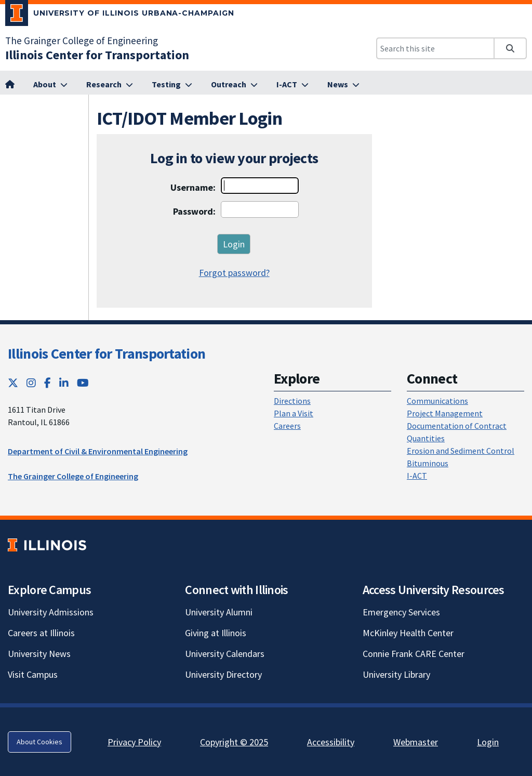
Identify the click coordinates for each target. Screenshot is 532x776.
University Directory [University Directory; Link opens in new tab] (223, 674)
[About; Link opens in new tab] (50, 85)
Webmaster (416, 742)
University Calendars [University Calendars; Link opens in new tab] (225, 654)
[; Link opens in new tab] (10, 85)
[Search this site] (435, 48)
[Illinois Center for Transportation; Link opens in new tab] (97, 55)
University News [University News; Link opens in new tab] (39, 654)
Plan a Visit (294, 413)
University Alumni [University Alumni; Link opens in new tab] (219, 612)
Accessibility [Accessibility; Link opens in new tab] (331, 742)
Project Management (445, 413)
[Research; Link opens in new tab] (110, 85)
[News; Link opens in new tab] (343, 85)
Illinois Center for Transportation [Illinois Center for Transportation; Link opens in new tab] (107, 353)
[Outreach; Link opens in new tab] (234, 85)
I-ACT (417, 476)
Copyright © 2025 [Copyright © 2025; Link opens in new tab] (234, 742)
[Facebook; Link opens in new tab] (48, 383)
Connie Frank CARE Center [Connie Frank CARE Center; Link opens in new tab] (414, 654)
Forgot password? (234, 273)
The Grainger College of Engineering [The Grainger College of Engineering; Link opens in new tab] (82, 41)
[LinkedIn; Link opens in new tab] (64, 383)
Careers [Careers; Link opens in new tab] (287, 426)
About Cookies (39, 742)
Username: (193, 187)
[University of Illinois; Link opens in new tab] (47, 545)
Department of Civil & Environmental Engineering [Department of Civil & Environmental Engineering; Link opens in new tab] (98, 451)
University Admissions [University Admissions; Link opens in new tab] (51, 612)
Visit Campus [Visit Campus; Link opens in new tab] (33, 674)
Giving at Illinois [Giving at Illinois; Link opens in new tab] (216, 633)
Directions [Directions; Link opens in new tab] (292, 401)
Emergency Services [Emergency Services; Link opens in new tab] (401, 612)
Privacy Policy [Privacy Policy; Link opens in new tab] (134, 742)
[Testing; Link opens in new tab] (172, 85)
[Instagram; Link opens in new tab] (31, 383)
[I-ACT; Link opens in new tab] (292, 85)
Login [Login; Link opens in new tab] (488, 742)
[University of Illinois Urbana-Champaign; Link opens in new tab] (120, 15)
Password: (194, 211)
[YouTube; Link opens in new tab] (83, 383)
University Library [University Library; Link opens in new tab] (396, 674)
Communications (437, 401)
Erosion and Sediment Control (461, 451)
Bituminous (428, 463)
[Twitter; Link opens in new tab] (13, 383)
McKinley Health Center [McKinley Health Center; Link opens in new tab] (408, 633)
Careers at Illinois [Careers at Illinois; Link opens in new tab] (41, 633)
